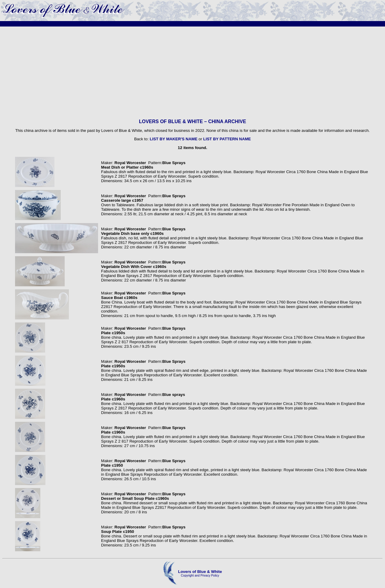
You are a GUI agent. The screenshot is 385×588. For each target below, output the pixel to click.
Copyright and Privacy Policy (200, 576)
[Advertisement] (192, 73)
